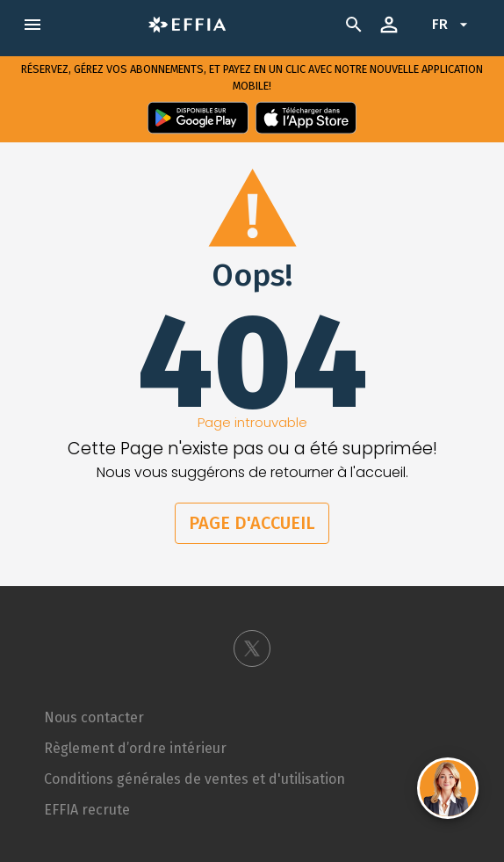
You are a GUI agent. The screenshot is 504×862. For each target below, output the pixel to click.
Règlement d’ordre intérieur (135, 748)
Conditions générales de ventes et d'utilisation (194, 779)
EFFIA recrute (87, 810)
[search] (357, 25)
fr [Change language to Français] (452, 25)
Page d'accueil (252, 523)
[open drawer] (32, 25)
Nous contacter (94, 717)
